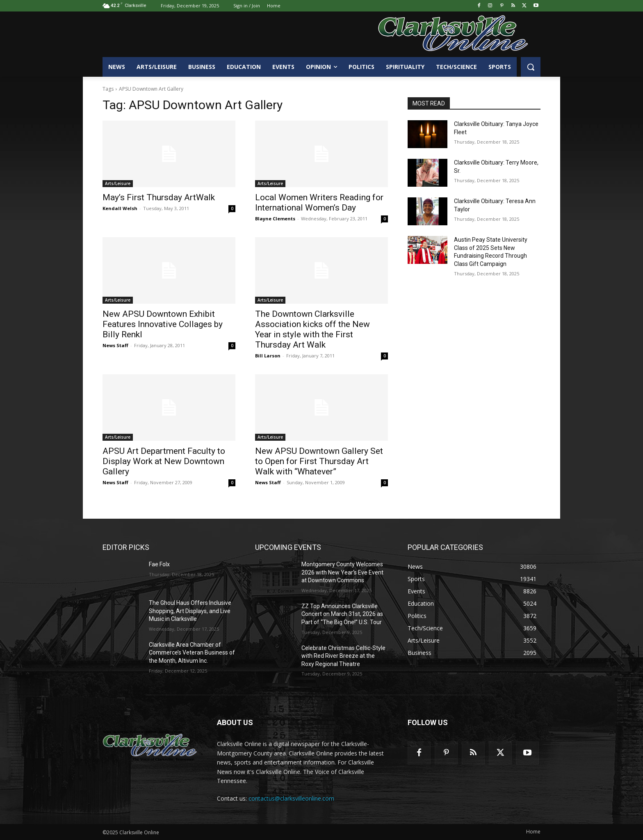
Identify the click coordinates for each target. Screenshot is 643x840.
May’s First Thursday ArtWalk (159, 197)
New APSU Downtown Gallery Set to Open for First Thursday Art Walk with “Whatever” (319, 461)
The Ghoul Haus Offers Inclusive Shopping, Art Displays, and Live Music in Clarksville (190, 611)
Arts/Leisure (118, 183)
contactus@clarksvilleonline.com (291, 798)
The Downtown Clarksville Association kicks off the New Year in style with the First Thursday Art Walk (312, 329)
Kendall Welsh (120, 208)
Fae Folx (159, 564)
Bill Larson (268, 356)
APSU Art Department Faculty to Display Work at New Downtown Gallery (164, 461)
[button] (531, 67)
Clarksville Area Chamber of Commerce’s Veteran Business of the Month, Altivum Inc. (192, 653)
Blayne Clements (275, 219)
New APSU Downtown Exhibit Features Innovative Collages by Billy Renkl (163, 324)
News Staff (115, 345)
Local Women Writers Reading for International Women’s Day (319, 203)
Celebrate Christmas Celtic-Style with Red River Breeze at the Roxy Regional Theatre (343, 656)
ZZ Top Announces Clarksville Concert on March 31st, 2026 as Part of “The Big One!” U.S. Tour (342, 614)
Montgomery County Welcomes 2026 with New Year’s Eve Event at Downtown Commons (342, 572)
